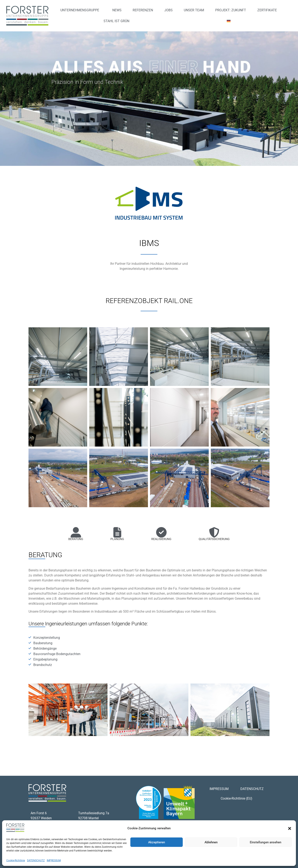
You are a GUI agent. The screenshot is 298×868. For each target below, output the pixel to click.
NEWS (117, 10)
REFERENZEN (143, 10)
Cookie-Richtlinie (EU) (236, 798)
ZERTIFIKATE (267, 10)
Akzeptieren (157, 842)
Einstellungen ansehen (266, 842)
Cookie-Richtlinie (16, 860)
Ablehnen (211, 842)
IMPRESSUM (54, 860)
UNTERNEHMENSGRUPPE (81, 10)
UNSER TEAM (194, 10)
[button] (290, 828)
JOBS (168, 10)
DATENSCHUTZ (36, 860)
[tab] (76, 536)
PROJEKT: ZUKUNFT (231, 10)
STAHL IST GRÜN (116, 21)
